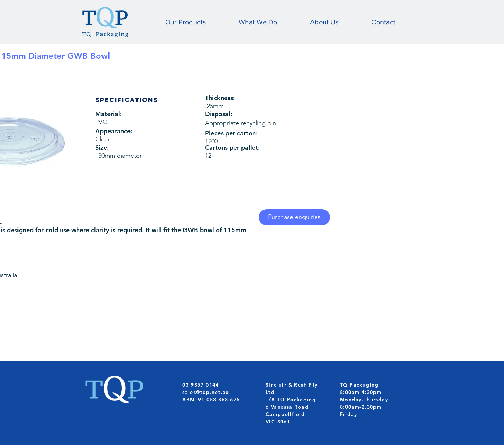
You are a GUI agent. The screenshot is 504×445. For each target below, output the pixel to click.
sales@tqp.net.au (206, 392)
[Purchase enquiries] (294, 217)
